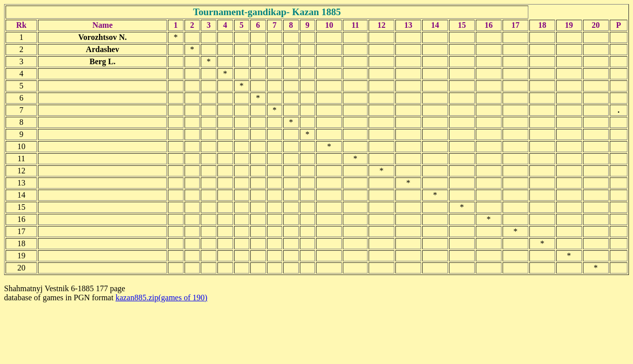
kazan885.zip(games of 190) (161, 298)
